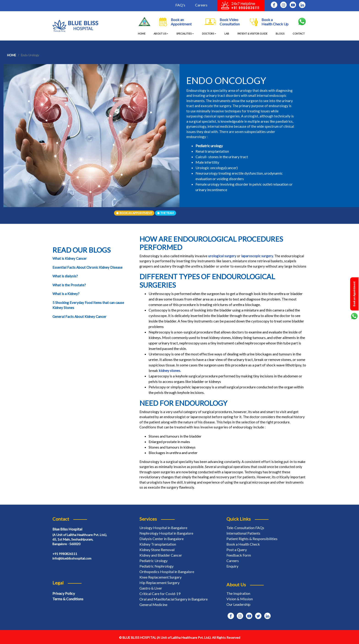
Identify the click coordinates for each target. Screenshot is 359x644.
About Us (160, 34)
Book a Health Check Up (269, 22)
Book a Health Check (243, 544)
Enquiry (232, 566)
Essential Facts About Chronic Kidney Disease (87, 267)
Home (12, 55)
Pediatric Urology (154, 561)
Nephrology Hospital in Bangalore (166, 533)
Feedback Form (239, 555)
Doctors (208, 34)
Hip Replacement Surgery (159, 583)
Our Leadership (238, 604)
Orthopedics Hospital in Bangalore (167, 572)
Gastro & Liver (151, 588)
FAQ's (180, 5)
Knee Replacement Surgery (160, 577)
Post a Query (237, 550)
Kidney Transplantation (158, 544)
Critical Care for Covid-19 (160, 594)
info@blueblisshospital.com (72, 558)
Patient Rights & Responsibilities (252, 539)
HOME (143, 34)
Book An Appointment (134, 213)
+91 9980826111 (65, 554)
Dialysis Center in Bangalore (162, 539)
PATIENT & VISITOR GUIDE (252, 34)
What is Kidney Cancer (70, 258)
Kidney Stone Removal (157, 550)
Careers (201, 5)
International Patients (243, 533)
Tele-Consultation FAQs (245, 528)
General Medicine (153, 605)
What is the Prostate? (69, 285)
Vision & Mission (240, 599)
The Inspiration (238, 593)
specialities (184, 34)
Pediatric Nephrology (156, 566)
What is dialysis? (65, 276)
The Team (166, 213)
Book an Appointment (175, 22)
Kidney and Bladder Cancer (161, 555)
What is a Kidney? (66, 294)
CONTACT (299, 34)
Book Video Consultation (222, 22)
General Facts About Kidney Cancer (79, 317)
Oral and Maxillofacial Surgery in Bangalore (174, 599)
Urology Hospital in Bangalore (163, 528)
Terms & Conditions (68, 599)
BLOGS (280, 34)
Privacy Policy (64, 593)
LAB (227, 34)
